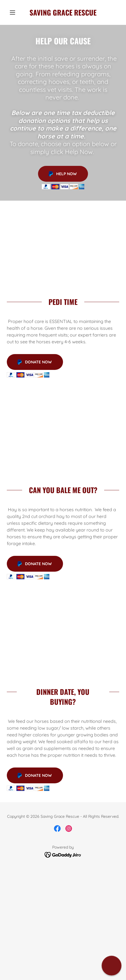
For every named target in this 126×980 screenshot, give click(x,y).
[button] (15, 12)
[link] (63, 12)
